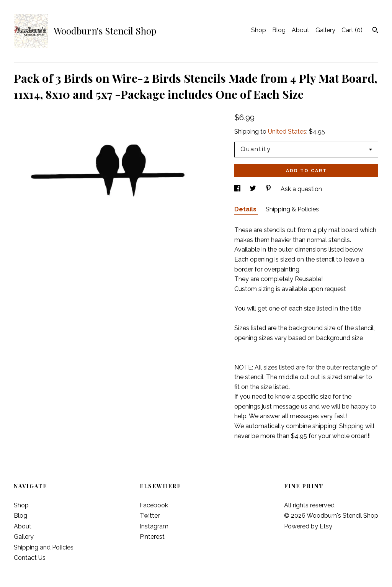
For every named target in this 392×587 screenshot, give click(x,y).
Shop (259, 30)
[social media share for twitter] (254, 189)
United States (287, 132)
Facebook (154, 505)
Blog (279, 30)
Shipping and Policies (44, 547)
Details (246, 209)
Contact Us (30, 558)
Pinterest (152, 537)
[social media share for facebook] (238, 189)
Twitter (150, 516)
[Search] (375, 31)
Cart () (352, 30)
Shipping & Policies (292, 209)
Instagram (154, 526)
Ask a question (301, 189)
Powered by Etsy (308, 526)
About (301, 30)
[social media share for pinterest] (269, 189)
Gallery (325, 30)
